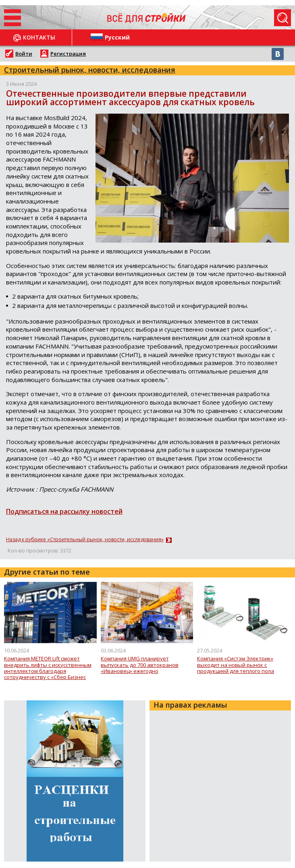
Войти (24, 54)
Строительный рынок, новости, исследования (90, 70)
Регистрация (68, 54)
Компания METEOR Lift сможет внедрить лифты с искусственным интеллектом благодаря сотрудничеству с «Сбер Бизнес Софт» (48, 668)
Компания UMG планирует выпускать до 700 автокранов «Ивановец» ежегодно (140, 665)
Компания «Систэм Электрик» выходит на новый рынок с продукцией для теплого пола (236, 665)
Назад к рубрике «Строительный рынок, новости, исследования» (85, 540)
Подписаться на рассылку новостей (64, 511)
